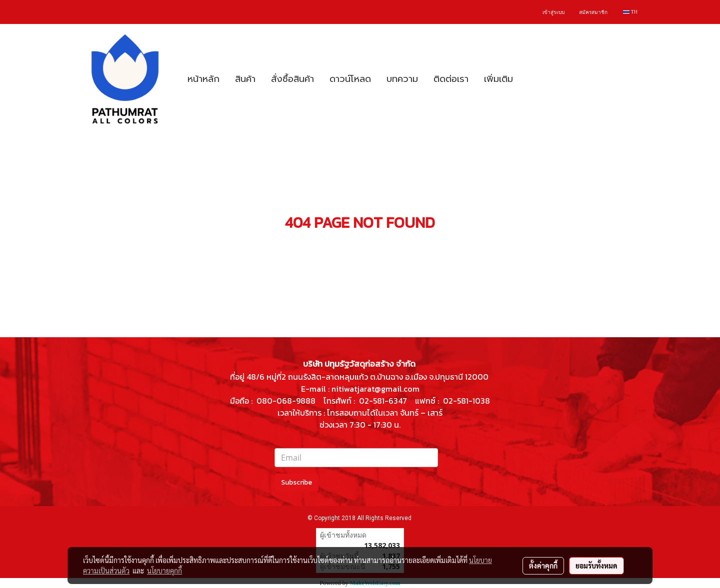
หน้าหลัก (203, 79)
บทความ (402, 79)
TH (630, 12)
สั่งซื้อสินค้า (292, 79)
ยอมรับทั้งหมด (596, 566)
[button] (529, 79)
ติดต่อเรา (451, 79)
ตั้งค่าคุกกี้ (543, 566)
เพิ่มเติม (498, 79)
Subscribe (296, 482)
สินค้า (245, 79)
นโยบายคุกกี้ (164, 571)
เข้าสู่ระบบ (553, 12)
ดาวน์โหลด (350, 79)
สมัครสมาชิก (593, 12)
